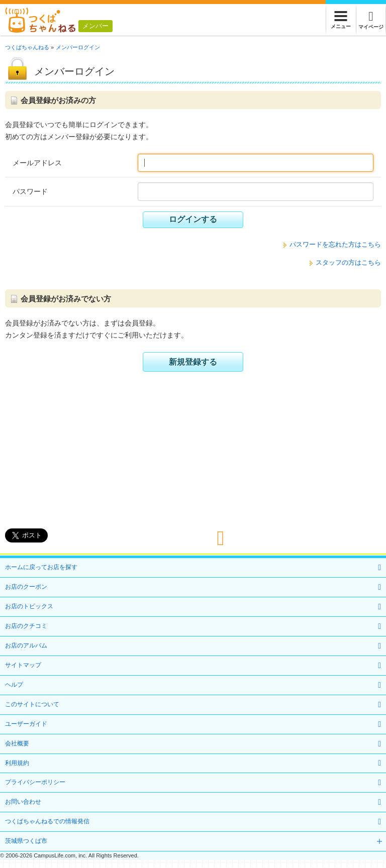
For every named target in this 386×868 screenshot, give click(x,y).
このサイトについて (32, 704)
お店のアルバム (26, 645)
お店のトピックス (29, 606)
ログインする (193, 219)
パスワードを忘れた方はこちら (335, 244)
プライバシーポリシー (35, 782)
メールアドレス (37, 163)
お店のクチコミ (26, 626)
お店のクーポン (26, 587)
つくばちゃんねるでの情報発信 (47, 821)
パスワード (30, 191)
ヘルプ (14, 685)
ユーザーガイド (26, 724)
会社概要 (17, 743)
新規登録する (193, 362)
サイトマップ (23, 665)
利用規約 (17, 763)
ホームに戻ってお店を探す (41, 567)
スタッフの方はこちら (348, 262)
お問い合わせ (23, 802)
